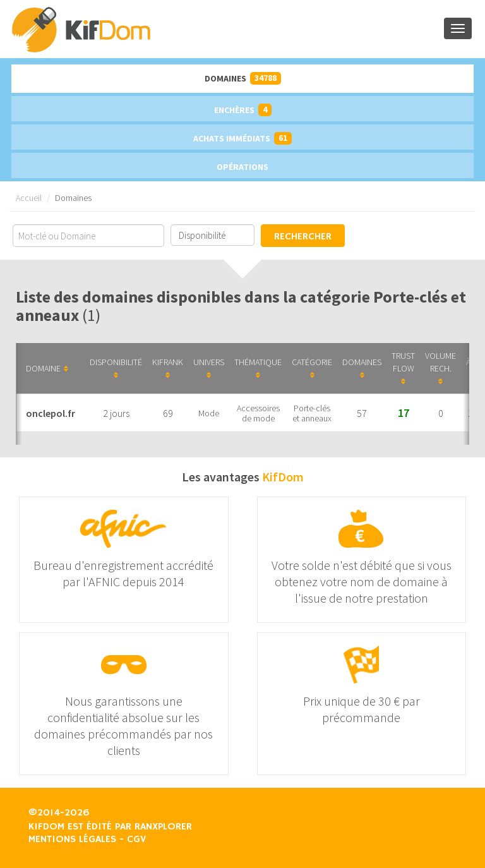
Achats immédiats (242, 138)
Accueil (29, 198)
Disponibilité (116, 368)
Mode (209, 413)
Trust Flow (403, 368)
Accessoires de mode (258, 413)
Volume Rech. (440, 368)
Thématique (258, 368)
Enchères (243, 110)
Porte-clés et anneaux (312, 413)
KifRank (168, 368)
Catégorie (312, 368)
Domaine (47, 368)
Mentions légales (72, 840)
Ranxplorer (163, 827)
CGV (136, 840)
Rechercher (303, 237)
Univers (209, 368)
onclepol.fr (51, 413)
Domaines (243, 78)
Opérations (242, 167)
